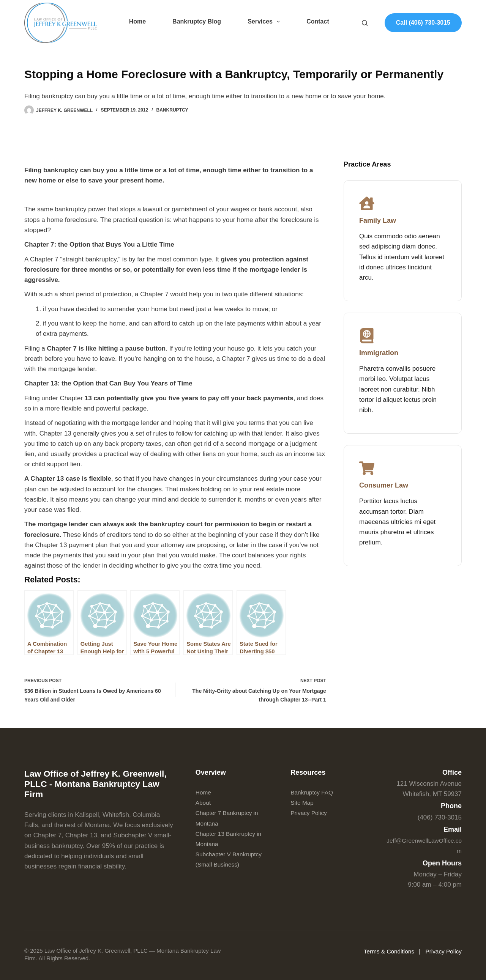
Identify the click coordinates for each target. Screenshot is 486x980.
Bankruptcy (172, 110)
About (204, 803)
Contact (318, 21)
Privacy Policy (311, 813)
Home (137, 21)
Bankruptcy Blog (197, 21)
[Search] (365, 23)
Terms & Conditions (383, 952)
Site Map (303, 803)
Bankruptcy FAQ (314, 792)
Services (265, 22)
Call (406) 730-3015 (423, 23)
